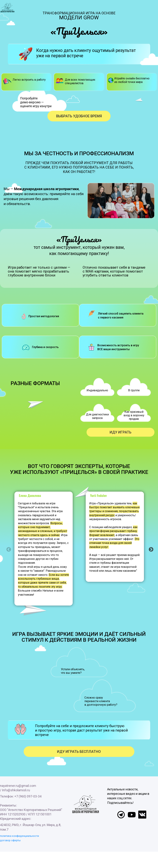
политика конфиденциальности (19, 836)
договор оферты (10, 840)
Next (150, 549)
